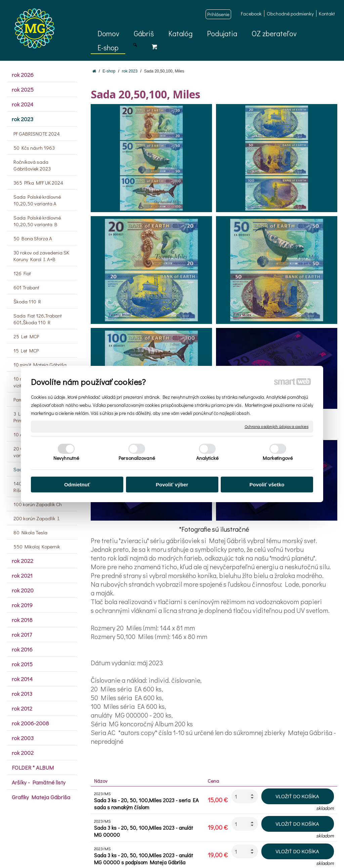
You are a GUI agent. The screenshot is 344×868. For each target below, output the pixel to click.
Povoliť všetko (267, 485)
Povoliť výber (172, 485)
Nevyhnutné (66, 458)
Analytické (207, 458)
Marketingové (278, 458)
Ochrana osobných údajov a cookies (276, 426)
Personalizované (137, 458)
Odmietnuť (77, 485)
